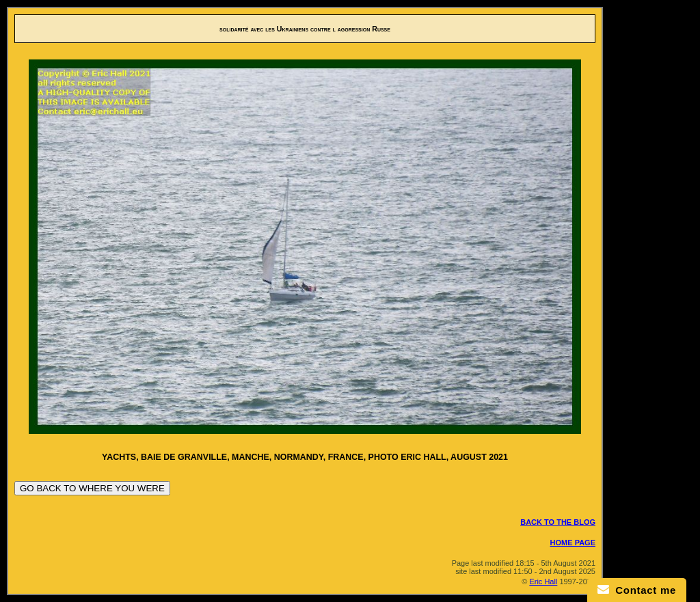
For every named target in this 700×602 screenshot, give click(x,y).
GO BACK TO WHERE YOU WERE (92, 488)
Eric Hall (543, 582)
